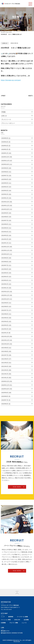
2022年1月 (6, 333)
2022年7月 (6, 310)
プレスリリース (6, 119)
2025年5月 (6, 183)
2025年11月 (7, 161)
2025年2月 (6, 194)
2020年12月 (7, 381)
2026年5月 (6, 138)
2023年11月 (7, 250)
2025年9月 (6, 168)
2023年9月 (6, 258)
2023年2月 (6, 284)
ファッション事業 (6, 620)
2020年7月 (6, 400)
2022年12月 (7, 291)
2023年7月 (6, 265)
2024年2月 (6, 239)
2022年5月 (6, 318)
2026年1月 (6, 153)
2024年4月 (6, 232)
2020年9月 (6, 392)
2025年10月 (7, 164)
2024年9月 (6, 213)
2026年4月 (6, 142)
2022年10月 (7, 299)
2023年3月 (6, 280)
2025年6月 (6, 179)
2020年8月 (6, 396)
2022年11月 (7, 295)
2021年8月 (6, 351)
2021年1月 (6, 378)
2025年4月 (6, 187)
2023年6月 (6, 269)
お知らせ (4, 116)
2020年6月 (6, 404)
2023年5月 (6, 273)
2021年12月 (7, 336)
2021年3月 (6, 370)
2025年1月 (6, 198)
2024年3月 (6, 235)
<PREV (3, 96)
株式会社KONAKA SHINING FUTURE (12, 633)
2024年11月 (7, 205)
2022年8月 (6, 306)
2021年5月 (6, 363)
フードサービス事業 (22, 617)
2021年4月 (6, 366)
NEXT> (31, 96)
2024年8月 (6, 217)
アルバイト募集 (14, 623)
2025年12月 (7, 157)
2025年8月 (6, 172)
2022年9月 (6, 303)
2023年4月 (6, 277)
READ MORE (17, 490)
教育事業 (11, 617)
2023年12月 (7, 247)
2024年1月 (6, 243)
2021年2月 (6, 374)
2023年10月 (7, 254)
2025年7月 (6, 175)
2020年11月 (7, 385)
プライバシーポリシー (8, 123)
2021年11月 (7, 340)
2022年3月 (6, 325)
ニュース (24, 623)
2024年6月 (6, 224)
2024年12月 (7, 202)
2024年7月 (6, 220)
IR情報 (3, 112)
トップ (3, 32)
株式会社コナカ (5, 631)
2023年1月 (6, 288)
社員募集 (3, 623)
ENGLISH (17, 620)
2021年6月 (6, 359)
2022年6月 (6, 314)
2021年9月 (6, 348)
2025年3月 (6, 190)
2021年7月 (6, 355)
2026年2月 (6, 149)
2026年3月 (6, 146)
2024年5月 (6, 228)
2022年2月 (6, 329)
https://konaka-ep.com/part (11, 80)
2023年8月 (6, 262)
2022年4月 (6, 321)
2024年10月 (7, 209)
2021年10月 (7, 344)
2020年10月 (7, 389)
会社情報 (26, 620)
